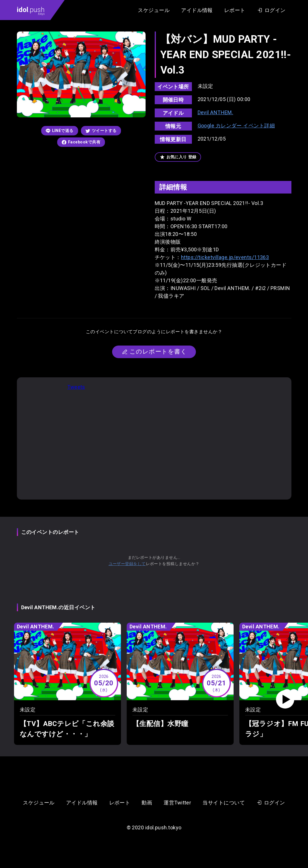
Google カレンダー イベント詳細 (236, 126)
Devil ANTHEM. (215, 112)
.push (31, 11)
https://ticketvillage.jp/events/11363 (225, 257)
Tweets (76, 387)
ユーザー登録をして (127, 564)
